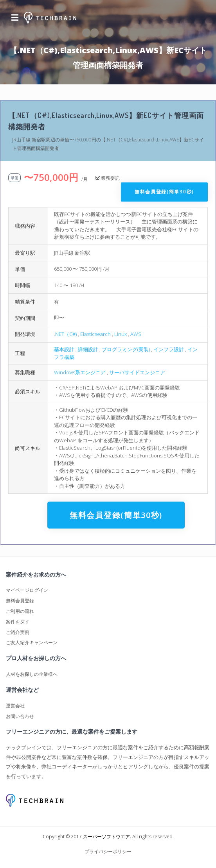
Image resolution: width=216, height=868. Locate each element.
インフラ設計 (169, 349)
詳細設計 (88, 349)
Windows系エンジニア (80, 372)
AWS (136, 334)
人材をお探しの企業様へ (32, 674)
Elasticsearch (95, 334)
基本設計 (64, 349)
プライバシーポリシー (108, 851)
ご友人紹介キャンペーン (32, 642)
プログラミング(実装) (126, 349)
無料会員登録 (20, 601)
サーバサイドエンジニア (137, 372)
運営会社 (15, 706)
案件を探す (18, 622)
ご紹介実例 (18, 632)
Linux (121, 334)
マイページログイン (27, 590)
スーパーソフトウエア (106, 837)
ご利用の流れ (20, 611)
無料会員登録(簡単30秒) (164, 192)
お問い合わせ (20, 716)
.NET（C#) (65, 334)
